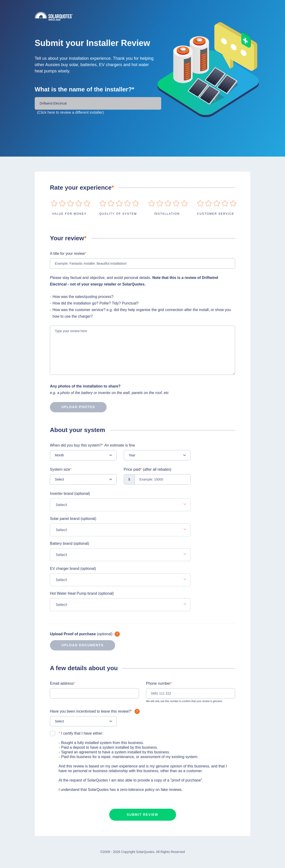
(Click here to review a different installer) (70, 112)
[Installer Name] (98, 103)
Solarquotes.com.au (142, 16)
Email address (63, 683)
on (54, 203)
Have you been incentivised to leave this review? (95, 711)
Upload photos (73, 407)
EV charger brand (73, 569)
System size (61, 469)
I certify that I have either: (81, 733)
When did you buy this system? (92, 445)
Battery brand (69, 543)
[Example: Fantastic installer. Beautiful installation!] (142, 263)
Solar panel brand (73, 519)
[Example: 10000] (157, 479)
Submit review (143, 815)
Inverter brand (70, 494)
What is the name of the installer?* (84, 89)
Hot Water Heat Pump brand (82, 593)
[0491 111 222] (191, 693)
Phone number (159, 683)
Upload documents (77, 645)
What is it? (117, 634)
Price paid (148, 469)
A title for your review (68, 254)
